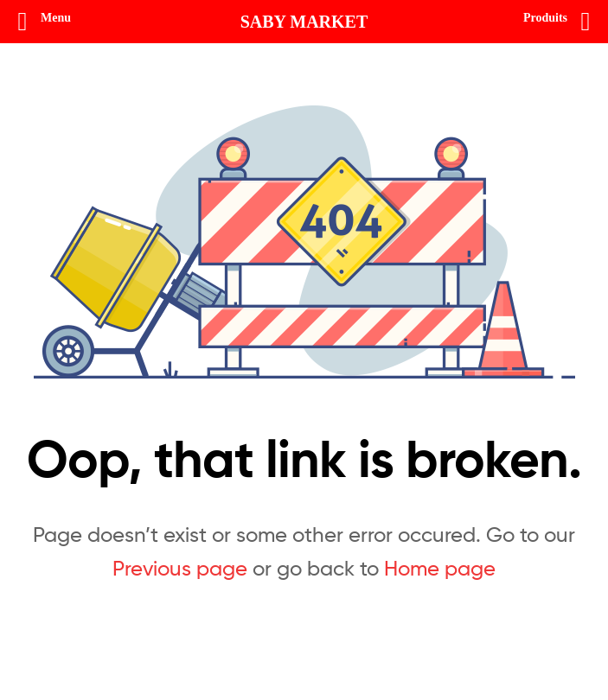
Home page (440, 568)
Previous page (180, 568)
